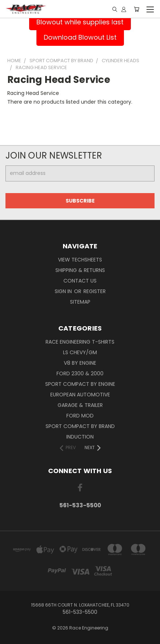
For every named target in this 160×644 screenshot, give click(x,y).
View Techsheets (80, 260)
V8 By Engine (80, 363)
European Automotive (80, 395)
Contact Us (80, 281)
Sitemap (80, 302)
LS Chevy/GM (80, 352)
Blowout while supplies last (80, 22)
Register (95, 291)
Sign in (64, 291)
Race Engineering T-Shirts (80, 342)
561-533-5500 (80, 505)
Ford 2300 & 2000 (80, 373)
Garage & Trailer (80, 405)
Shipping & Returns (80, 270)
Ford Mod (80, 416)
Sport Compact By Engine (80, 384)
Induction (80, 437)
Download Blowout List (80, 37)
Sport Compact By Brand (80, 426)
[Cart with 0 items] (136, 9)
